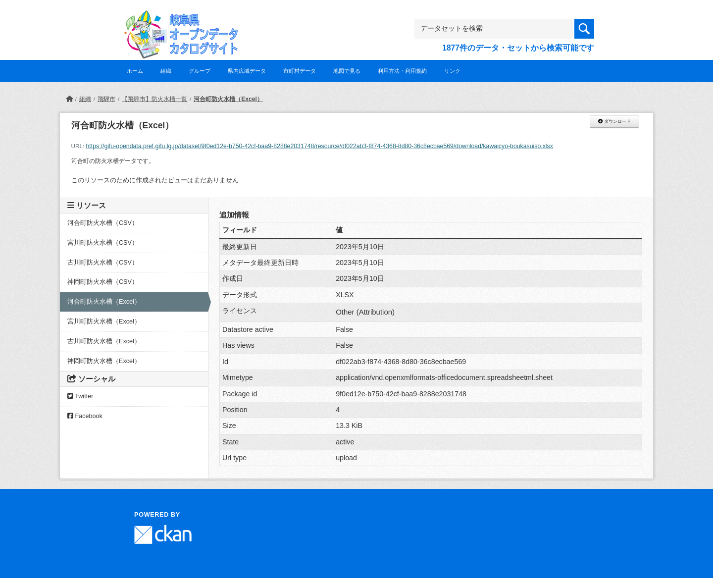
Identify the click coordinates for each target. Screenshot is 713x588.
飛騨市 (106, 99)
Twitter (80, 396)
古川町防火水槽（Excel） (104, 341)
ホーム (135, 71)
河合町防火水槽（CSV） (103, 223)
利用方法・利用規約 (402, 71)
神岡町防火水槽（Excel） (104, 361)
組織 (166, 71)
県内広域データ (247, 71)
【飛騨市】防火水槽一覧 (154, 99)
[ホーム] (69, 99)
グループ (200, 71)
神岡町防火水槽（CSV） (103, 282)
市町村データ (300, 71)
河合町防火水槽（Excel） (228, 99)
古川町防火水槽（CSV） (103, 263)
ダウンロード (614, 121)
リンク (452, 71)
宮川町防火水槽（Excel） (104, 321)
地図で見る (347, 71)
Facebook (85, 416)
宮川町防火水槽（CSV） (103, 243)
